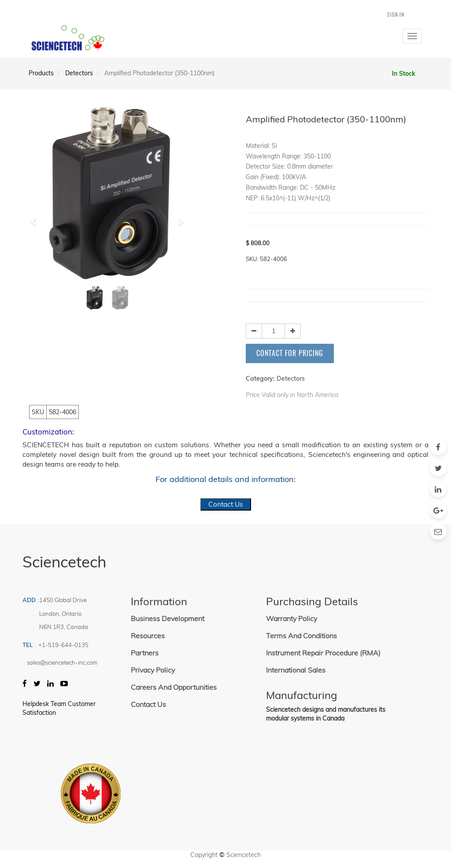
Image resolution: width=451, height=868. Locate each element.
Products (41, 73)
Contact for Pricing (290, 353)
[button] (36, 218)
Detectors (79, 73)
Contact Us (226, 504)
